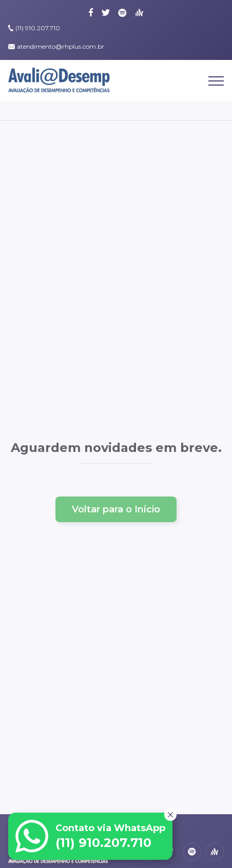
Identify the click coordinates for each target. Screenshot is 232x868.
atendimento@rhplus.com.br (61, 46)
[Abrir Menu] (216, 84)
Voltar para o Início (116, 509)
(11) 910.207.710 (38, 28)
